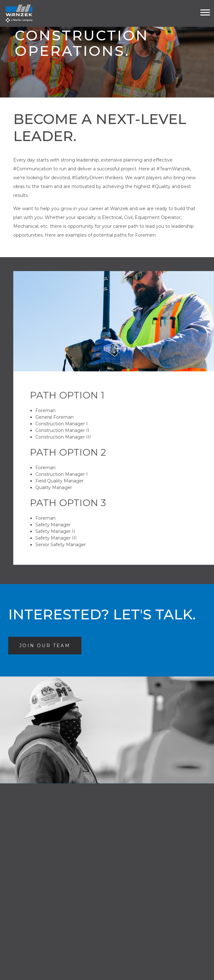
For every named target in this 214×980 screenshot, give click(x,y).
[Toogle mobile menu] (205, 12)
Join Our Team (50, 645)
